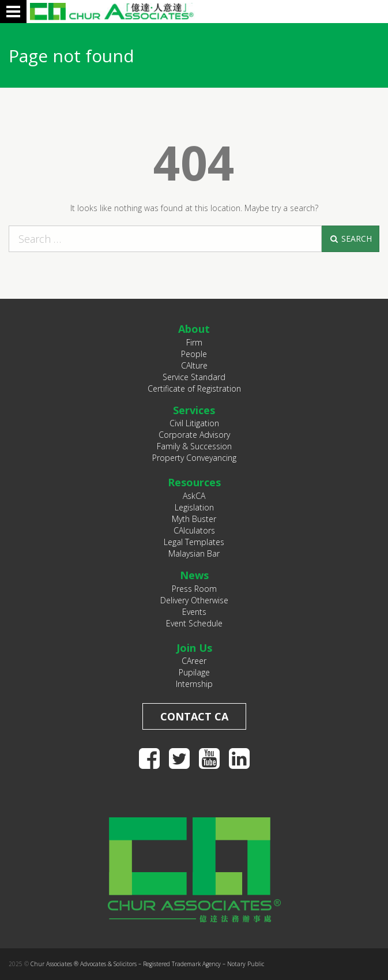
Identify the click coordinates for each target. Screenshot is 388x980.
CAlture (194, 365)
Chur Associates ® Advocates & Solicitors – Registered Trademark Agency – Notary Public (147, 964)
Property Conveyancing (194, 458)
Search (350, 239)
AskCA (194, 496)
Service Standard (194, 377)
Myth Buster (194, 519)
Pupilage (194, 672)
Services (194, 410)
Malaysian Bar (194, 553)
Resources (194, 482)
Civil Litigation (194, 423)
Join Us (194, 648)
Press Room (194, 589)
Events (194, 612)
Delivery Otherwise (194, 600)
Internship (194, 684)
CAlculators (194, 530)
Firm (194, 342)
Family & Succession (194, 446)
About (194, 329)
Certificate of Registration (194, 388)
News (194, 575)
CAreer (194, 661)
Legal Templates (194, 542)
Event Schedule (194, 623)
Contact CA (194, 716)
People (194, 354)
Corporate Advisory (194, 435)
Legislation (194, 507)
